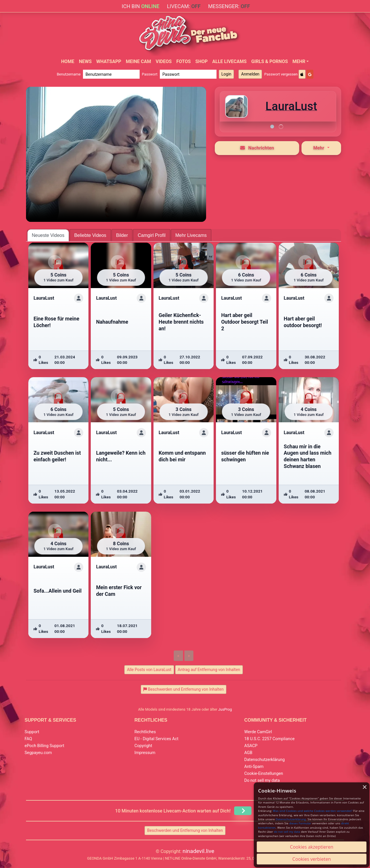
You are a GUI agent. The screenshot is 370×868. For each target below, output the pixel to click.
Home (68, 61)
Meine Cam (138, 61)
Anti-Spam (254, 767)
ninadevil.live (199, 851)
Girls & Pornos (270, 61)
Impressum (145, 753)
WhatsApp (109, 61)
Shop (202, 61)
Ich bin (140, 6)
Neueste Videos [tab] (48, 235)
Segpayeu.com (38, 753)
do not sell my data (287, 832)
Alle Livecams (229, 61)
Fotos (184, 61)
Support (32, 732)
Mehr (299, 61)
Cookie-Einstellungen (264, 774)
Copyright (143, 746)
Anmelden (250, 74)
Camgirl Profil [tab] (151, 235)
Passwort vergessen (281, 74)
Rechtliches (145, 732)
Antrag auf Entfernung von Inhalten (209, 670)
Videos (163, 61)
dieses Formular (300, 823)
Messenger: (229, 6)
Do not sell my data (262, 781)
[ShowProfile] (79, 298)
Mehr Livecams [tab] (191, 235)
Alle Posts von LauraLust (149, 670)
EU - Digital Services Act (156, 739)
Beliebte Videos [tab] (90, 235)
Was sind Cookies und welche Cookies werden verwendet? (313, 811)
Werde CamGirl (258, 732)
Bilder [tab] (122, 235)
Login (226, 74)
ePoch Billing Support (44, 746)
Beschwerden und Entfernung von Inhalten (185, 830)
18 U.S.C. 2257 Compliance (269, 739)
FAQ (28, 739)
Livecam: (184, 6)
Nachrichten (257, 148)
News (85, 61)
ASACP (251, 746)
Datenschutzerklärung (264, 760)
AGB (248, 753)
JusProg (225, 709)
